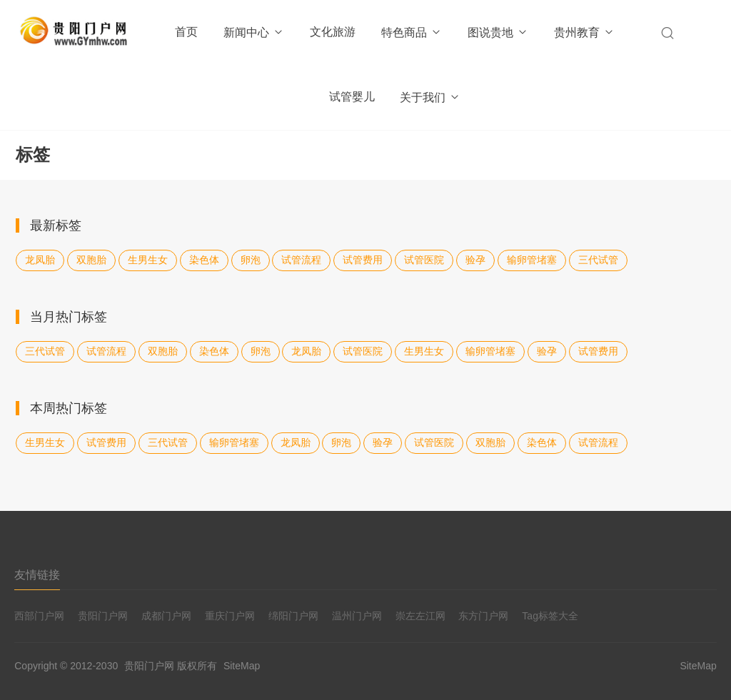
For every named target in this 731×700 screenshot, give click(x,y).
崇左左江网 (420, 616)
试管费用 (363, 260)
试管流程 (301, 260)
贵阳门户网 (103, 616)
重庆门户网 (230, 616)
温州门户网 (357, 616)
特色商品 (412, 32)
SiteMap (242, 666)
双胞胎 (91, 260)
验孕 (475, 260)
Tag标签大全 (550, 616)
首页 (186, 32)
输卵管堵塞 (532, 260)
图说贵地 (498, 32)
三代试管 (598, 260)
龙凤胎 (40, 260)
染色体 (204, 260)
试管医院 (424, 260)
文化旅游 (333, 32)
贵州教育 (584, 32)
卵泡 (251, 260)
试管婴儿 (352, 97)
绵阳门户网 (293, 616)
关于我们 (430, 97)
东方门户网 (483, 616)
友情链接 (37, 575)
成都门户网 (166, 616)
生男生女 (148, 260)
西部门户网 (39, 616)
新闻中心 (254, 32)
